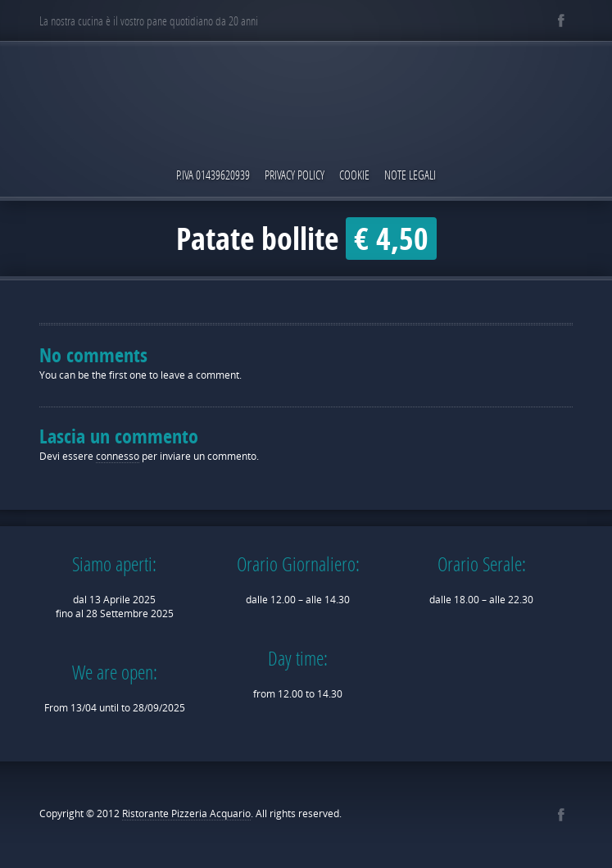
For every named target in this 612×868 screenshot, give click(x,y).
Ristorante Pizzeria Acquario (186, 813)
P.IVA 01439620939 (213, 175)
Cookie (354, 175)
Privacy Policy (295, 175)
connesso (118, 456)
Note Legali (410, 175)
